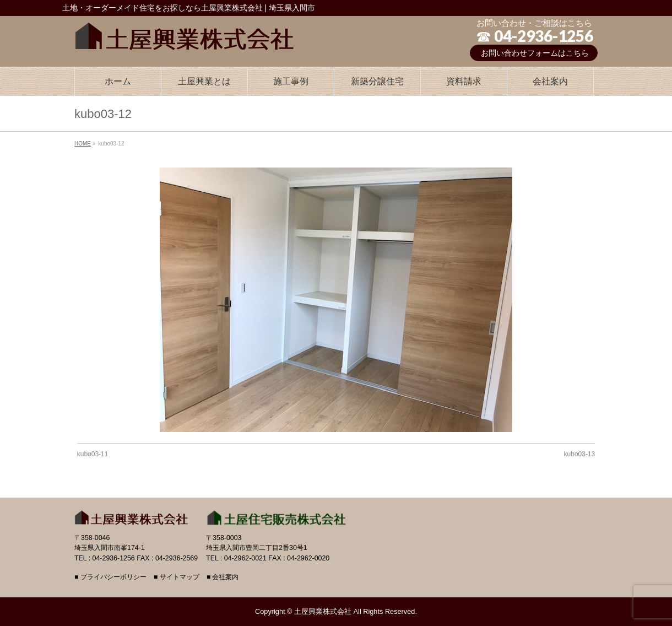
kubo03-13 (580, 454)
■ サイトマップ (177, 577)
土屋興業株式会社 (323, 611)
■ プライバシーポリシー (110, 577)
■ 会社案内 (223, 577)
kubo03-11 (93, 454)
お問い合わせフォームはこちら (535, 53)
